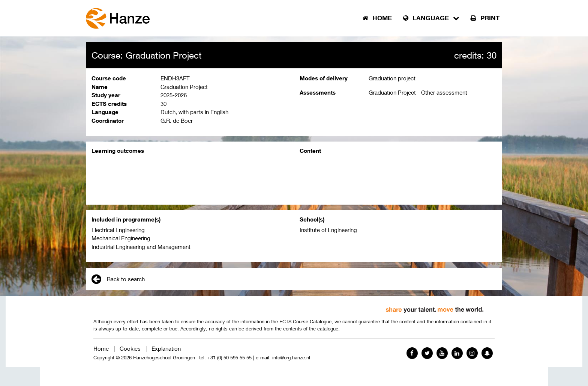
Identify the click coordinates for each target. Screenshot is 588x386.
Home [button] (377, 18)
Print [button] (485, 18)
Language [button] (431, 18)
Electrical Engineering (118, 230)
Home (101, 348)
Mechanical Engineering (121, 238)
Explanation (166, 348)
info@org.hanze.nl (291, 358)
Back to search (118, 279)
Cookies (130, 348)
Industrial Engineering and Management (141, 247)
